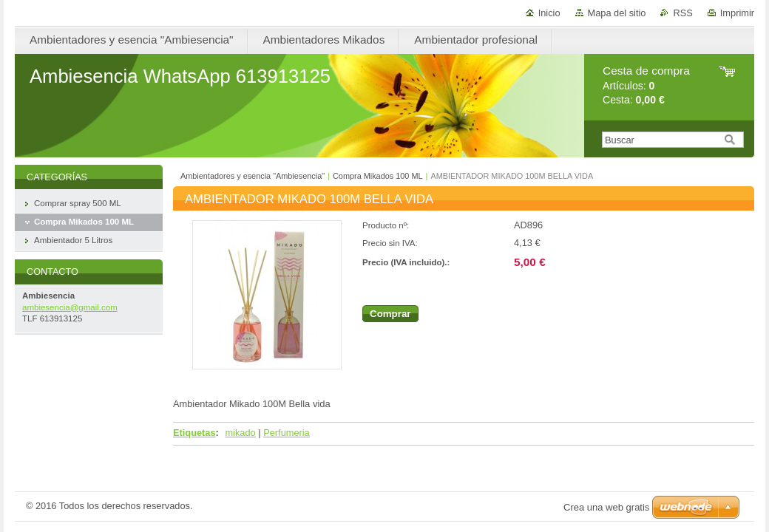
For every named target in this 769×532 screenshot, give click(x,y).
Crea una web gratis (606, 507)
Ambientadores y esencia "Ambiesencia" (253, 176)
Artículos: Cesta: (646, 85)
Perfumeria (287, 433)
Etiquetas (194, 433)
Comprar (390, 314)
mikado (240, 433)
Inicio (549, 13)
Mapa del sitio (617, 13)
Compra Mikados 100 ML (378, 176)
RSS (682, 13)
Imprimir (737, 13)
